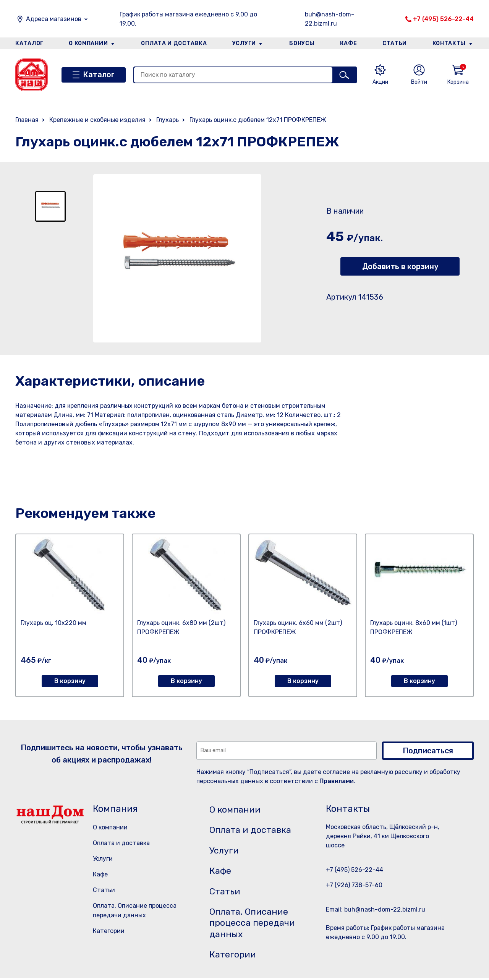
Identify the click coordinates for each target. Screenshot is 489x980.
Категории (109, 931)
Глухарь (168, 120)
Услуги (244, 43)
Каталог (29, 43)
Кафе (349, 43)
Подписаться (428, 751)
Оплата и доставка (174, 43)
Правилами (337, 781)
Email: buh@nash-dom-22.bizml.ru (376, 909)
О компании (88, 43)
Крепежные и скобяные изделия (97, 120)
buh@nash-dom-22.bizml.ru (330, 19)
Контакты (449, 43)
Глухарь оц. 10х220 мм (53, 623)
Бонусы (302, 43)
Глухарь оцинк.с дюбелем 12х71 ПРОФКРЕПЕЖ (258, 120)
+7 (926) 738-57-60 (354, 885)
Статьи (395, 43)
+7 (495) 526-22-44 (443, 19)
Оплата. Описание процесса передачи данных (253, 925)
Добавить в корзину (400, 266)
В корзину (70, 681)
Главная (27, 120)
